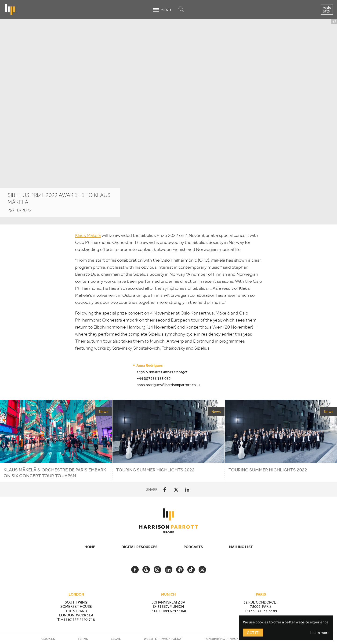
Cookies (48, 639)
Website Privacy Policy (163, 639)
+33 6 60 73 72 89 (263, 611)
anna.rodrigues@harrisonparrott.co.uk (169, 385)
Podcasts (193, 547)
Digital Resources (139, 547)
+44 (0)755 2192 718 (78, 619)
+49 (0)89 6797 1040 (170, 611)
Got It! (253, 633)
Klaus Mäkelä (88, 235)
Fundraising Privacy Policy (227, 639)
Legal (116, 639)
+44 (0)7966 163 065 (154, 378)
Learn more (320, 633)
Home (90, 547)
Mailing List (241, 547)
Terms (83, 639)
